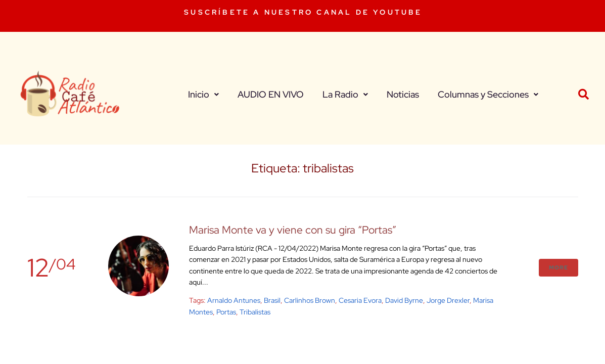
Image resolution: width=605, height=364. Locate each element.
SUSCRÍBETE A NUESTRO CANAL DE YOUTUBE (303, 12)
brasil (272, 300)
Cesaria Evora (360, 300)
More (559, 267)
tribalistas (255, 312)
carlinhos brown (310, 300)
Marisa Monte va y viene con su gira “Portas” (293, 230)
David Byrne (404, 300)
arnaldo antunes (234, 300)
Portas (226, 312)
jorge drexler (448, 300)
